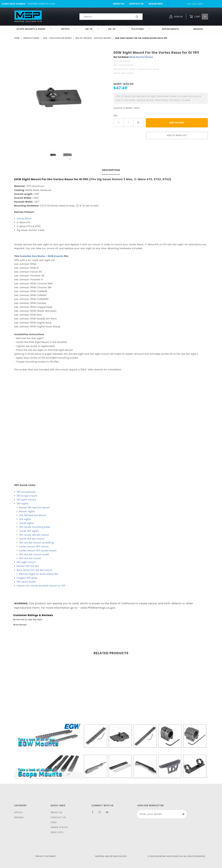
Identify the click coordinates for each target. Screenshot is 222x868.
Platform (141, 29)
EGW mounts (56, 256)
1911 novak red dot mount (34, 535)
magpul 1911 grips (27, 578)
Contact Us (136, 4)
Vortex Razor (24, 219)
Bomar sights (27, 511)
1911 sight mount (26, 562)
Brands (198, 29)
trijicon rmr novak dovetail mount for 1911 (41, 586)
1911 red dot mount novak (34, 554)
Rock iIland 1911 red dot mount (35, 570)
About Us (119, 4)
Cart (199, 17)
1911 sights (23, 504)
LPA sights (25, 519)
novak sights (27, 523)
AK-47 (115, 29)
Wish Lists (57, 832)
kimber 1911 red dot (28, 566)
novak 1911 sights (29, 531)
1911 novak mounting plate (35, 527)
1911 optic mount (26, 500)
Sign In (176, 17)
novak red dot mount (32, 539)
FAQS (54, 822)
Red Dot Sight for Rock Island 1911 (39, 574)
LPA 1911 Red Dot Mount (33, 515)
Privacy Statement (46, 856)
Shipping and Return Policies (111, 856)
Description (111, 170)
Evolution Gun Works (33, 256)
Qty (116, 116)
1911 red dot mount (30, 558)
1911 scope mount (27, 496)
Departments (170, 29)
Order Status (59, 827)
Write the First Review (141, 57)
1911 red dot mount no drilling (37, 543)
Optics (69, 29)
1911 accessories (26, 492)
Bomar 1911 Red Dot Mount (35, 508)
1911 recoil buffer (26, 582)
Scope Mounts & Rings (34, 29)
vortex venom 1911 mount (34, 547)
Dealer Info (156, 4)
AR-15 (92, 29)
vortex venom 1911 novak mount (38, 551)
